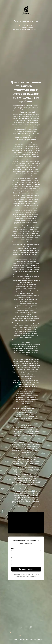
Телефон (15, 558)
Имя (13, 548)
